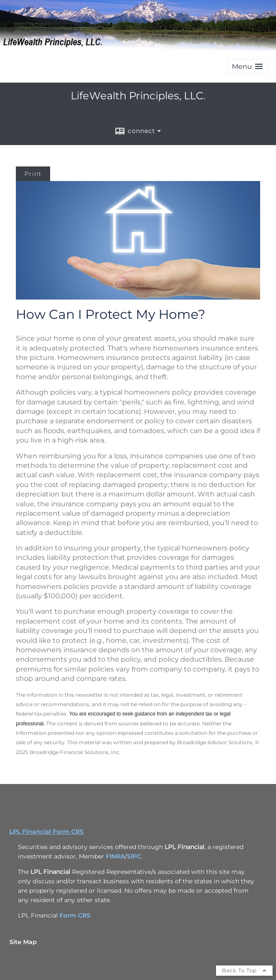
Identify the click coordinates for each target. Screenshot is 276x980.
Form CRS (75, 915)
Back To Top (244, 970)
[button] (247, 67)
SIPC (134, 856)
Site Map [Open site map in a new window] (23, 942)
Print (33, 174)
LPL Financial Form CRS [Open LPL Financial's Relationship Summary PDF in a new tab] (46, 832)
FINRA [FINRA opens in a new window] (115, 856)
